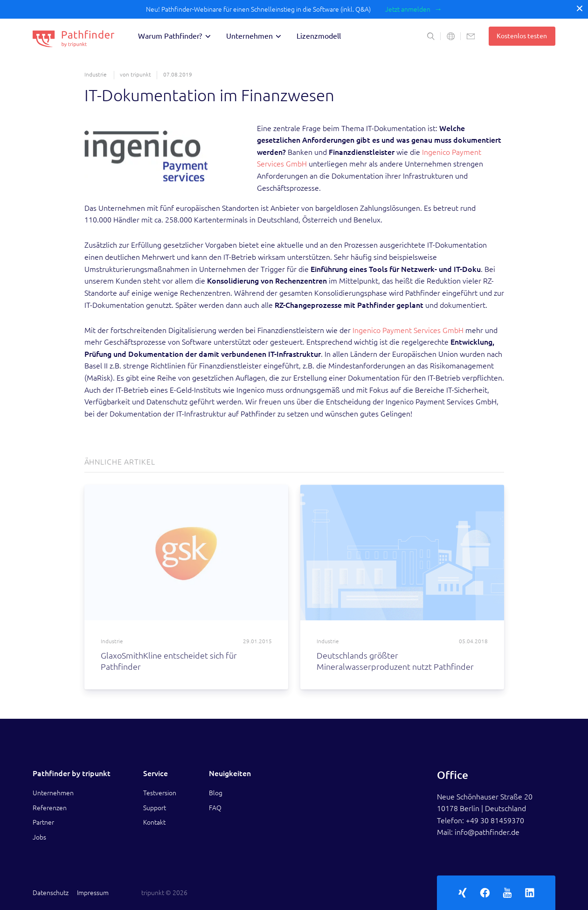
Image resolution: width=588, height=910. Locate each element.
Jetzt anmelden (408, 9)
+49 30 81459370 (495, 820)
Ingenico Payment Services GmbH (408, 330)
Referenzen (50, 808)
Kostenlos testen (522, 36)
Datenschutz (51, 893)
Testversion (160, 793)
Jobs (39, 837)
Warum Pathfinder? (170, 36)
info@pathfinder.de (487, 832)
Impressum (93, 893)
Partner (43, 822)
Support (155, 808)
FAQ (215, 808)
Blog (216, 793)
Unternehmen (249, 36)
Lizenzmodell (319, 36)
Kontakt (154, 822)
